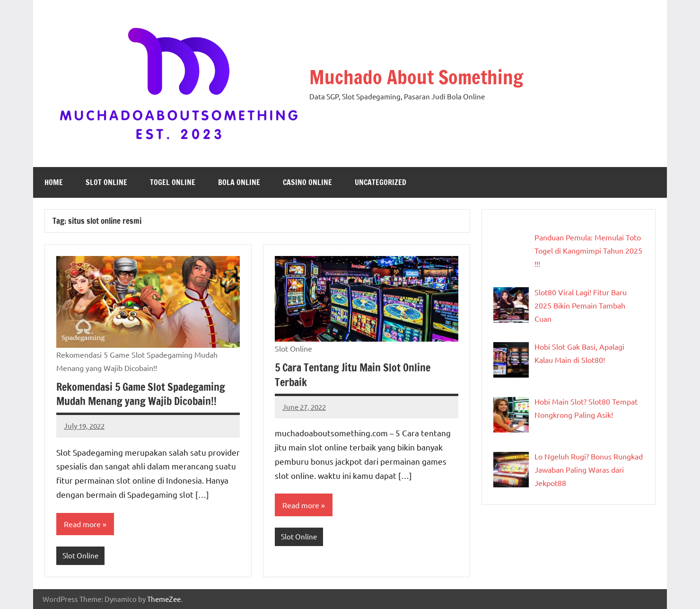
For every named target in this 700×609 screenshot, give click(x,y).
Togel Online (173, 182)
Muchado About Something (416, 77)
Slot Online (106, 182)
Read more (82, 524)
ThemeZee (164, 599)
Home (54, 182)
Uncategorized (381, 182)
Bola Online (239, 182)
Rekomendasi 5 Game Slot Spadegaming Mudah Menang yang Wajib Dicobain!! (141, 394)
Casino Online (307, 182)
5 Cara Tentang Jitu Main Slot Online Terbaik (353, 375)
